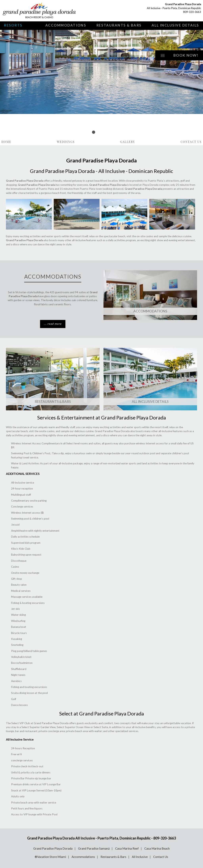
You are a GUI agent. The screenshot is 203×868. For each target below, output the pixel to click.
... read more (53, 324)
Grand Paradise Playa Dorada (53, 848)
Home (6, 142)
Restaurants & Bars (119, 25)
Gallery (128, 142)
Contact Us (191, 142)
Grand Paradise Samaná (94, 848)
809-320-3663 (192, 12)
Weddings (66, 142)
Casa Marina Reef (127, 848)
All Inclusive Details (175, 25)
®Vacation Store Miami (50, 857)
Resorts (13, 25)
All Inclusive (140, 857)
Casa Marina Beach (157, 848)
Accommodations (66, 25)
